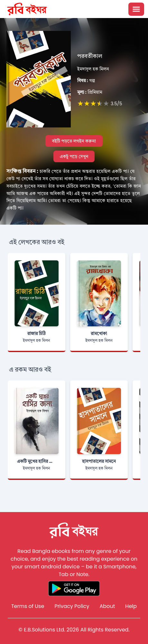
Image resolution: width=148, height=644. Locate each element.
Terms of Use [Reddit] (28, 606)
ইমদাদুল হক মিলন (93, 69)
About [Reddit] (107, 606)
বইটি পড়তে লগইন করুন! (74, 141)
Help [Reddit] (131, 606)
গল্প (86, 80)
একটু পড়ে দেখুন (74, 156)
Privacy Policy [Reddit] (72, 606)
